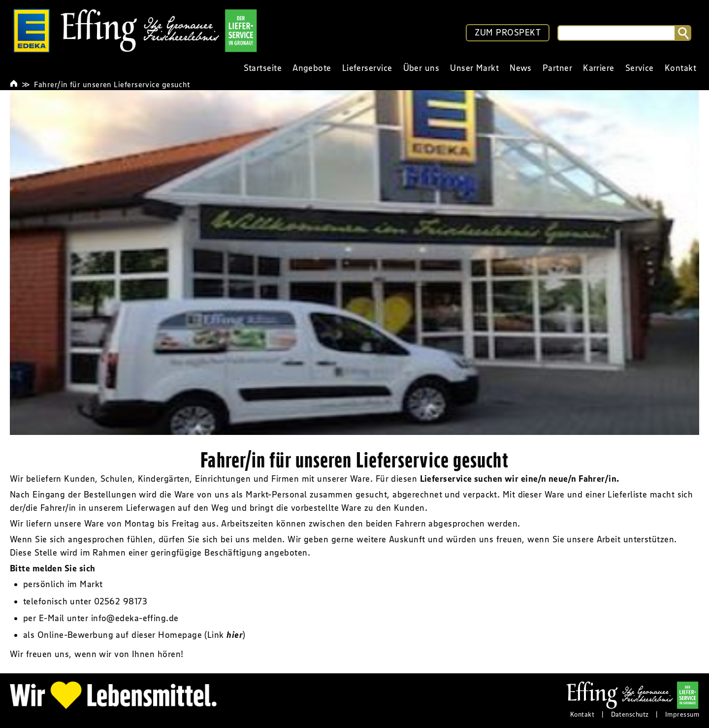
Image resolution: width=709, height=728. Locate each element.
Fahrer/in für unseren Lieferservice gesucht (112, 84)
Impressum (682, 714)
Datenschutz (630, 714)
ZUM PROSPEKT (508, 33)
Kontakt (582, 714)
